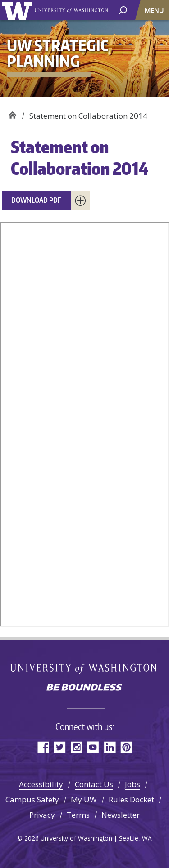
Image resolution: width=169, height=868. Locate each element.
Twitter (60, 747)
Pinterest (126, 747)
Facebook (43, 747)
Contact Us (94, 784)
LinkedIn (110, 747)
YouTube (93, 747)
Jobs (132, 784)
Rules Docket (131, 799)
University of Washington (19, 10)
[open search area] (123, 10)
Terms (78, 815)
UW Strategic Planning (12, 113)
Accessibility (41, 784)
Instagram (76, 747)
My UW (84, 799)
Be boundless (85, 688)
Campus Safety (32, 799)
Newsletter (121, 815)
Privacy (42, 815)
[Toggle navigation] (155, 10)
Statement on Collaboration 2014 (80, 158)
